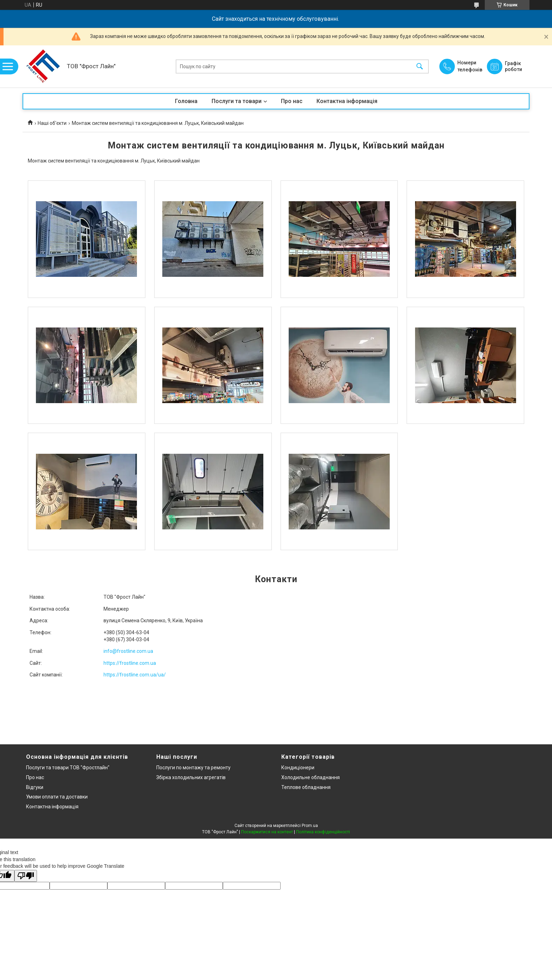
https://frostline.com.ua (130, 663)
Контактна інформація (347, 101)
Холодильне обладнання (310, 777)
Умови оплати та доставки (57, 797)
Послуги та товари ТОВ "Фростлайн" (68, 768)
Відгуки (35, 787)
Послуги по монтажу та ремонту (193, 768)
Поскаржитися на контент (267, 832)
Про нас (292, 101)
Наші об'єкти (52, 123)
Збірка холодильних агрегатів (191, 777)
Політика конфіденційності (323, 832)
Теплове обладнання (306, 787)
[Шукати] (420, 67)
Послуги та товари (237, 101)
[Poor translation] (26, 876)
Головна (186, 101)
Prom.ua (310, 826)
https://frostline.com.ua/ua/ (135, 675)
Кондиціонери (298, 768)
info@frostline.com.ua (128, 651)
